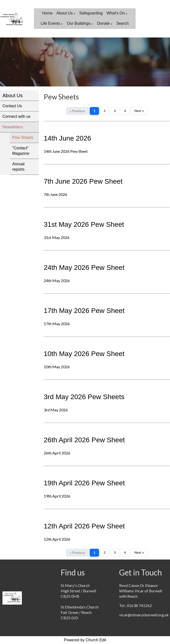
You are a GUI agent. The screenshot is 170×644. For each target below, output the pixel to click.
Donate (103, 23)
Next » (139, 111)
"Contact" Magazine (21, 151)
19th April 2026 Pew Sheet (84, 483)
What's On (116, 13)
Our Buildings (79, 23)
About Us (65, 13)
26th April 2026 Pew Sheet (84, 440)
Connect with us (16, 116)
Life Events (50, 23)
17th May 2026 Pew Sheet (84, 311)
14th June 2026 (67, 138)
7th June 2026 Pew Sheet (83, 181)
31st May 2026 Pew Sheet (84, 224)
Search (122, 23)
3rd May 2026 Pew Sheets (84, 397)
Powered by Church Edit (85, 640)
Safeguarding (91, 13)
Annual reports (18, 167)
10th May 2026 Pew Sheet (84, 354)
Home (47, 13)
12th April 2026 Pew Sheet (84, 526)
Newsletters (13, 127)
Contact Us (12, 106)
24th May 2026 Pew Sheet (84, 268)
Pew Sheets (23, 137)
